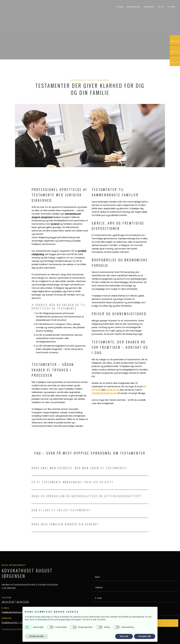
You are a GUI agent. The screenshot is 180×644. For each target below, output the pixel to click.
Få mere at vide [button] (36, 636)
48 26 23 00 (23, 602)
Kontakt (171, 7)
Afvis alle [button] (124, 636)
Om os (161, 7)
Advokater (149, 7)
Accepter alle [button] (145, 636)
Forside (119, 7)
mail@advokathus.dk (13, 612)
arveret (55, 224)
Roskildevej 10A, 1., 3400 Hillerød (18, 623)
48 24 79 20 (8, 602)
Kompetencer (133, 7)
